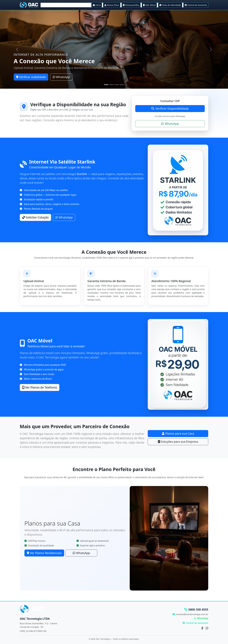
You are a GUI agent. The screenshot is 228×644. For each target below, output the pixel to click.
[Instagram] (207, 628)
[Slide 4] (122, 85)
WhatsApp (61, 77)
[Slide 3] (117, 85)
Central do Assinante (195, 623)
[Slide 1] (106, 85)
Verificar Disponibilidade (170, 108)
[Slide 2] (111, 85)
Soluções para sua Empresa (178, 442)
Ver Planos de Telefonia (40, 387)
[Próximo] (211, 49)
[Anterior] (17, 49)
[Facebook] (202, 628)
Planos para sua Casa (178, 433)
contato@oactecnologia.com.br (190, 614)
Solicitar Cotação (35, 217)
